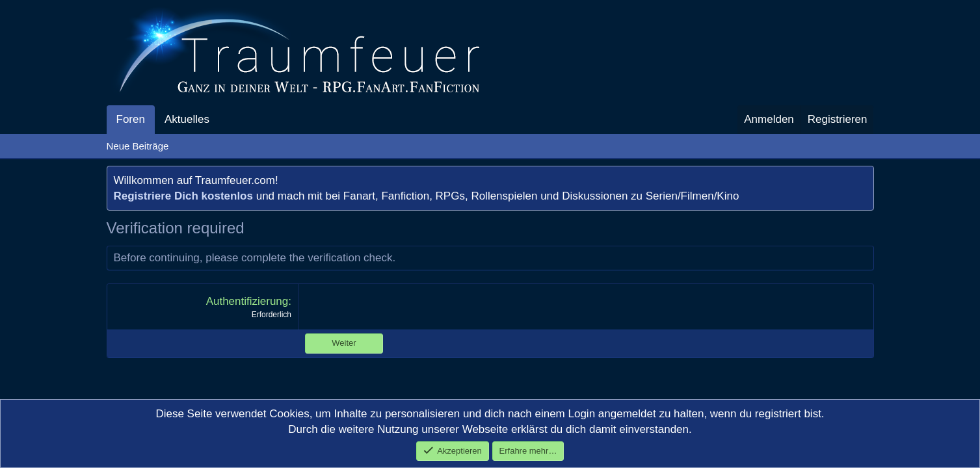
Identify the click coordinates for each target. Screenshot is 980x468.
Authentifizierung (247, 301)
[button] (220, 120)
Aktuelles (187, 119)
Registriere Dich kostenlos (183, 196)
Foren (131, 119)
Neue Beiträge (138, 146)
